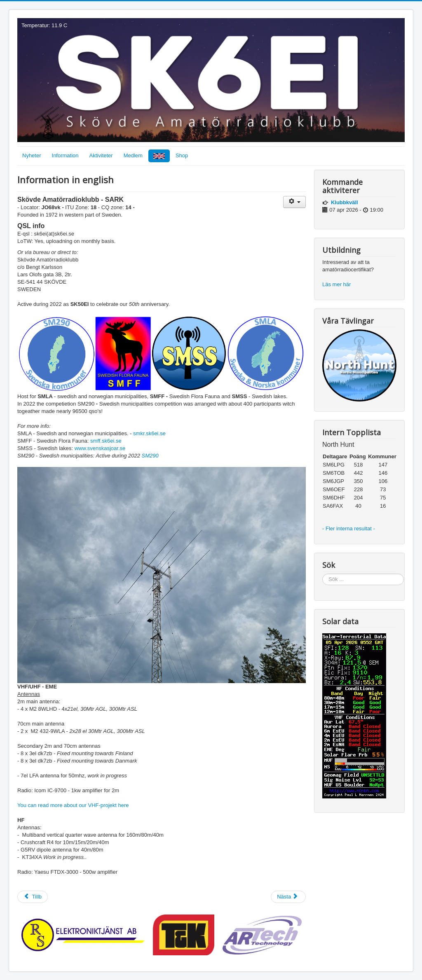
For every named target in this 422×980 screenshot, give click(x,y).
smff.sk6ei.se (106, 441)
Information (65, 155)
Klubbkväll (345, 202)
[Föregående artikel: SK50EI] (33, 897)
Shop (182, 155)
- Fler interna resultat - (349, 528)
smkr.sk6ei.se (149, 433)
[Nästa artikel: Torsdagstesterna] (288, 897)
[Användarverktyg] (294, 202)
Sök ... (322, 574)
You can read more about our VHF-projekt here (73, 805)
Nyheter (32, 155)
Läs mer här (337, 284)
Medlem (133, 155)
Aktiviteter (101, 155)
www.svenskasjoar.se (100, 448)
